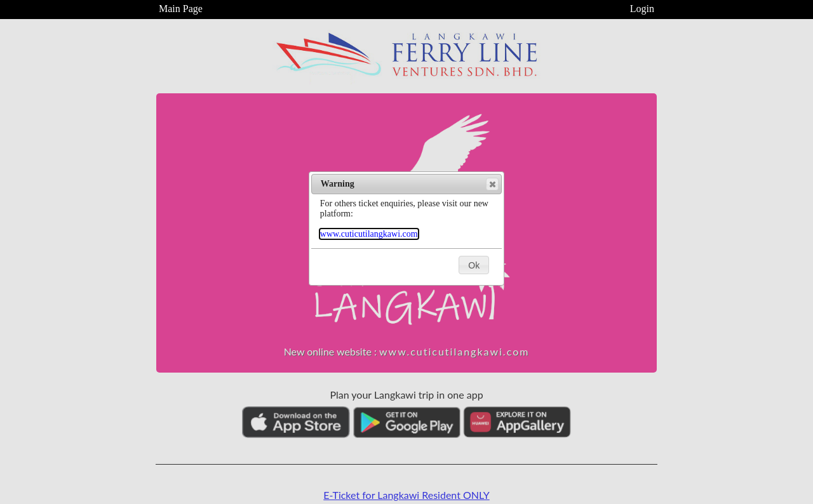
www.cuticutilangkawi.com (369, 234)
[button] (492, 184)
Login (642, 9)
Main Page (181, 9)
